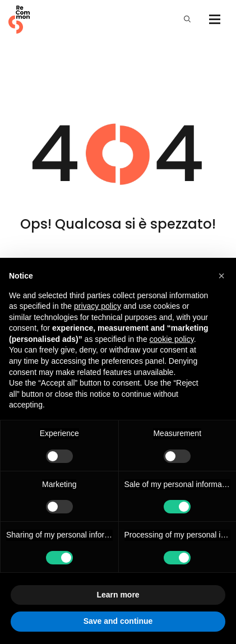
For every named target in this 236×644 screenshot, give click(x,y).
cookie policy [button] (172, 339)
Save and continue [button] (118, 621)
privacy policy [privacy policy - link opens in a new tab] (98, 306)
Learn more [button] (118, 595)
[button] (221, 276)
